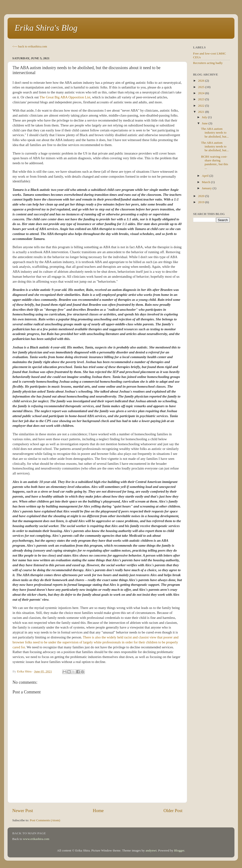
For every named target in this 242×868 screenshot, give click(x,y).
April (206, 176)
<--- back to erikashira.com (30, 46)
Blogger (179, 850)
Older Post (173, 811)
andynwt (151, 850)
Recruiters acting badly (208, 63)
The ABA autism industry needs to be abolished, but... (215, 132)
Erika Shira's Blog (46, 28)
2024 (202, 93)
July (205, 117)
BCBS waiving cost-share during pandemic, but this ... (215, 162)
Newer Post (23, 811)
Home (98, 811)
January (207, 188)
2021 (202, 112)
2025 (202, 87)
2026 (202, 81)
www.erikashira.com (36, 839)
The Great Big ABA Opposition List (65, 97)
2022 (202, 106)
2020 (202, 196)
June (205, 123)
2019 (202, 202)
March (206, 182)
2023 (202, 99)
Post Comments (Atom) (45, 820)
